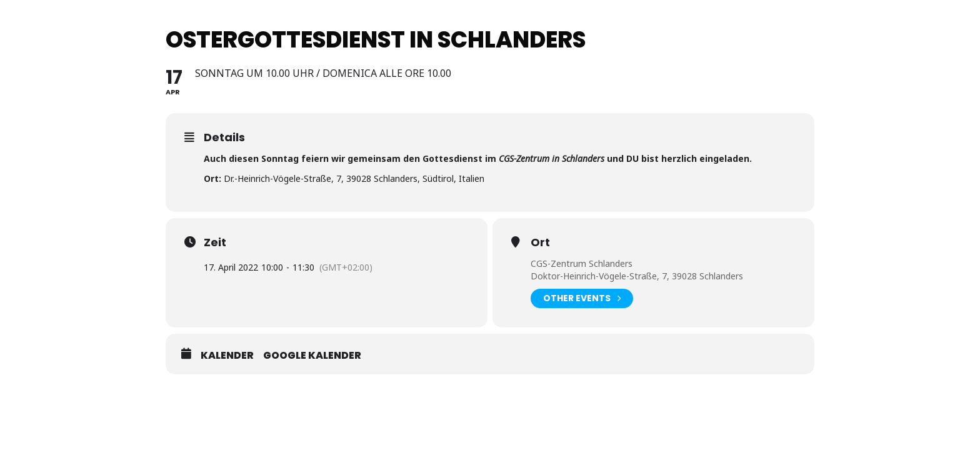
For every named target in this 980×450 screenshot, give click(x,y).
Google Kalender (312, 356)
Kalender (227, 356)
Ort (540, 242)
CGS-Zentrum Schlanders (582, 263)
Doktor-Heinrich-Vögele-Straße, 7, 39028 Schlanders (637, 276)
